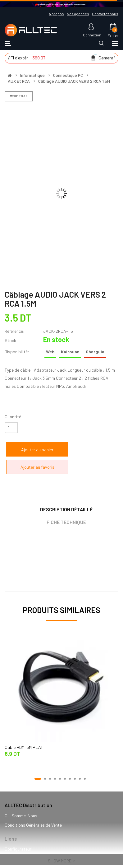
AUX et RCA (19, 81)
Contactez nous (105, 14)
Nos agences (78, 14)
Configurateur (18, 849)
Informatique (32, 75)
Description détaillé (66, 509)
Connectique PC (68, 75)
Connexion (92, 35)
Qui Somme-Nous (21, 816)
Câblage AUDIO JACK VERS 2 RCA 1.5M (74, 81)
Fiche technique (66, 522)
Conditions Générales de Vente (33, 825)
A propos (56, 14)
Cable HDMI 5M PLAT (24, 747)
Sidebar (19, 96)
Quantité (13, 417)
